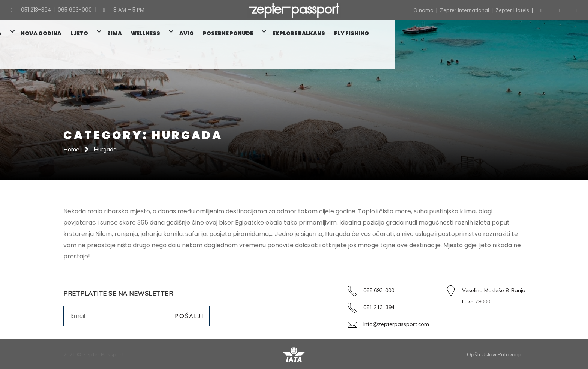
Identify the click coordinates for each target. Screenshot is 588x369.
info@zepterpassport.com (396, 324)
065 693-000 (379, 290)
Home (71, 149)
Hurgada (105, 149)
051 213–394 (379, 307)
